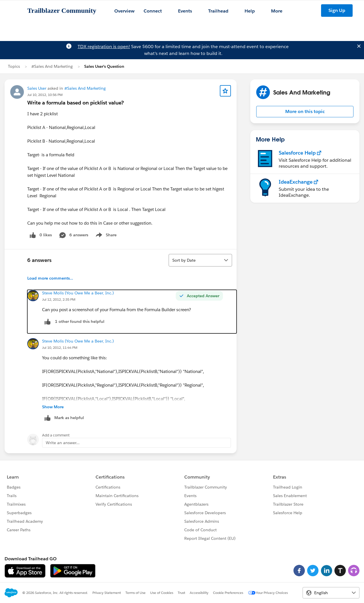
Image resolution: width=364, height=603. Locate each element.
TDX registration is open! (104, 47)
